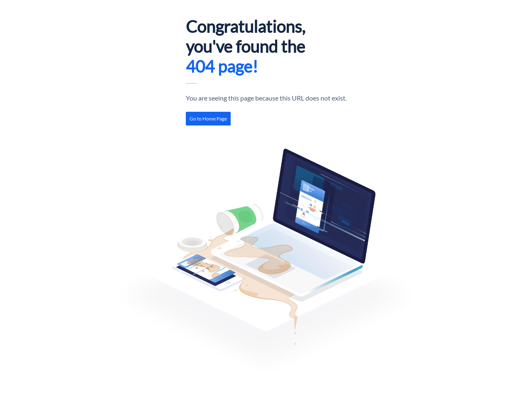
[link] (208, 119)
